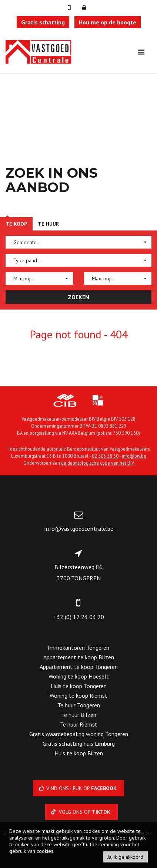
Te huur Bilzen (79, 715)
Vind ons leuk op (79, 788)
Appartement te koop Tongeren (79, 667)
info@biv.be (134, 456)
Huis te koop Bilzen (79, 753)
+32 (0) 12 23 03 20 (79, 617)
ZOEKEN (78, 297)
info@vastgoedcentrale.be (79, 529)
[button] (78, 242)
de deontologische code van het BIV (98, 463)
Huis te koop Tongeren (79, 686)
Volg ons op (81, 812)
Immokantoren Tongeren (78, 647)
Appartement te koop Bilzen (79, 657)
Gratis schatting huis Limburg (79, 744)
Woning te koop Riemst (78, 696)
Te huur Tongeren (79, 705)
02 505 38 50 (105, 456)
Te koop (16, 224)
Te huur (48, 224)
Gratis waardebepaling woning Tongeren (79, 734)
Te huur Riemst (79, 724)
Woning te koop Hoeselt (79, 676)
